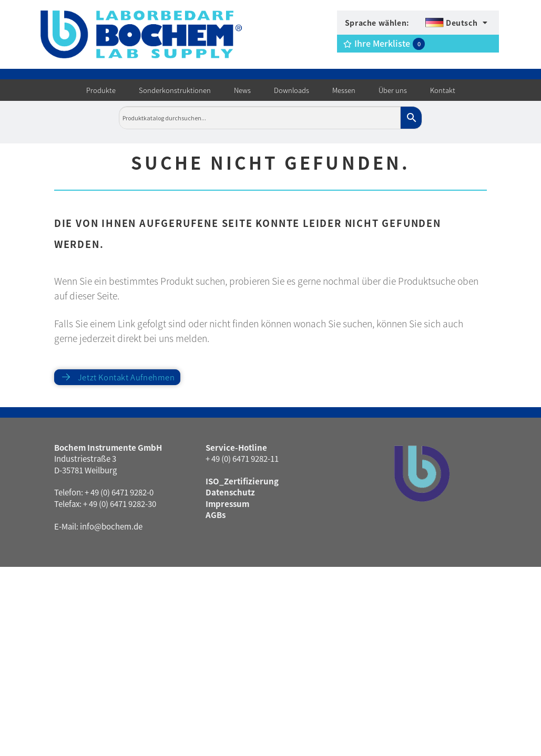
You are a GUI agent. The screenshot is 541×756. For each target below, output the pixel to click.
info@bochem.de (111, 526)
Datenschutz (230, 492)
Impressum (227, 504)
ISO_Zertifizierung (242, 481)
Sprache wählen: (377, 23)
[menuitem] (457, 23)
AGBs (216, 515)
